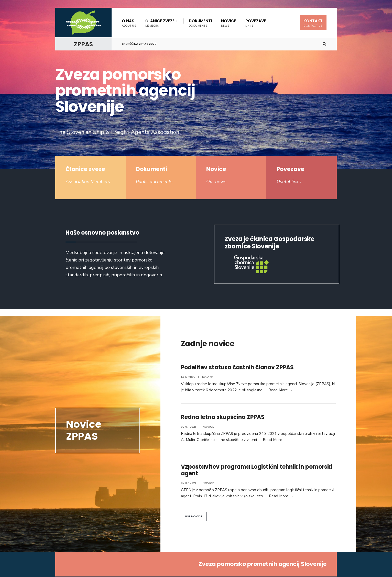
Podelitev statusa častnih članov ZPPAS (237, 367)
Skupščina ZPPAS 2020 (139, 44)
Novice (229, 23)
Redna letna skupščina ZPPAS (223, 417)
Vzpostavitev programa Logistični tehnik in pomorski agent (257, 470)
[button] (194, 517)
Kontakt (313, 23)
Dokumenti (200, 23)
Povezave (256, 23)
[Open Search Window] (324, 44)
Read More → (281, 390)
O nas (129, 23)
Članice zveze (160, 23)
